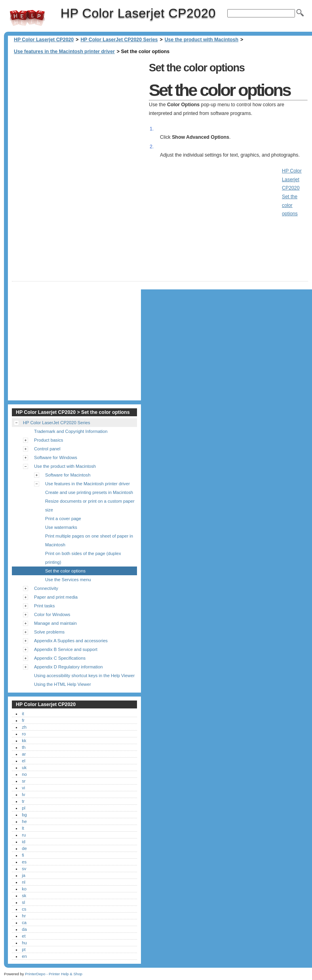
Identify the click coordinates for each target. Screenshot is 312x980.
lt (23, 828)
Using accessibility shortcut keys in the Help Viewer (84, 676)
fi (23, 855)
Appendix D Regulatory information (68, 667)
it (23, 714)
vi (23, 788)
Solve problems (49, 632)
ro (24, 734)
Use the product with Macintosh (202, 40)
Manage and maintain (55, 623)
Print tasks (44, 606)
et (24, 936)
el (24, 761)
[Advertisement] (78, 115)
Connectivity (46, 588)
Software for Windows (56, 457)
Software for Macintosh (68, 475)
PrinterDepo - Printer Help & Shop (54, 974)
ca (24, 923)
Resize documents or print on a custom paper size (90, 505)
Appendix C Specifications (60, 658)
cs (24, 909)
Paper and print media (56, 597)
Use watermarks (61, 527)
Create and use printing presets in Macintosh (89, 492)
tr (23, 801)
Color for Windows (52, 614)
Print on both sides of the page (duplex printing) (83, 558)
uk (24, 768)
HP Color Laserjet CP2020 (27, 18)
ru (24, 835)
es (24, 862)
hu (24, 943)
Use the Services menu (68, 580)
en (24, 956)
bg (24, 815)
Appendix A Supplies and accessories (71, 641)
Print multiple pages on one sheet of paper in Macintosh (89, 540)
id (24, 842)
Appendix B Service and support (66, 649)
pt (24, 949)
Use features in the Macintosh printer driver (64, 52)
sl (23, 902)
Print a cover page (63, 519)
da (24, 929)
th (24, 747)
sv (24, 869)
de (24, 848)
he (24, 821)
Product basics (49, 440)
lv (23, 794)
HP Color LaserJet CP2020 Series (119, 40)
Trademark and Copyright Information (71, 431)
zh (24, 727)
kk (24, 741)
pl (24, 808)
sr (24, 781)
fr (23, 720)
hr (24, 916)
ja (24, 875)
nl (24, 882)
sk (24, 896)
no (24, 774)
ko (24, 889)
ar (24, 754)
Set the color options (65, 571)
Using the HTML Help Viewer (63, 684)
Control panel (47, 449)
